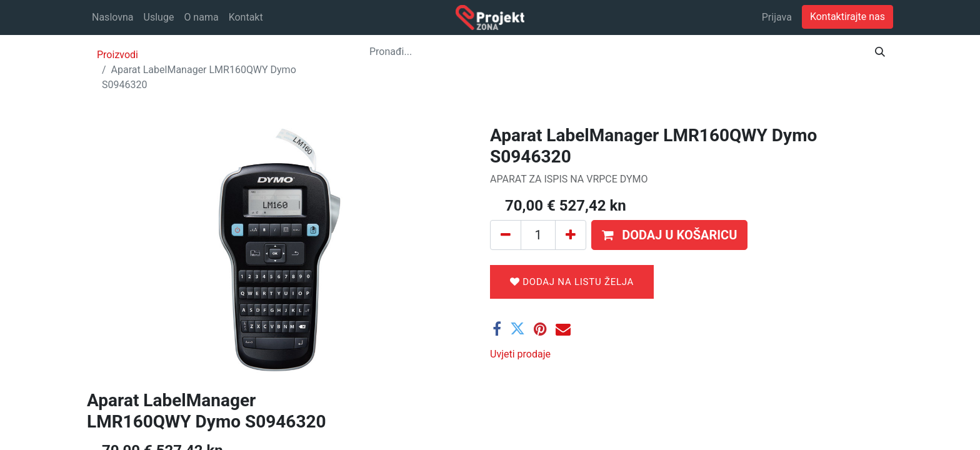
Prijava (777, 17)
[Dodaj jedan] (571, 235)
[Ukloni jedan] (506, 235)
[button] (669, 235)
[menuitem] (113, 17)
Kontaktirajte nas (847, 17)
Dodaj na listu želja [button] (572, 282)
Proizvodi (117, 55)
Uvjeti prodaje (520, 354)
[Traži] (880, 52)
